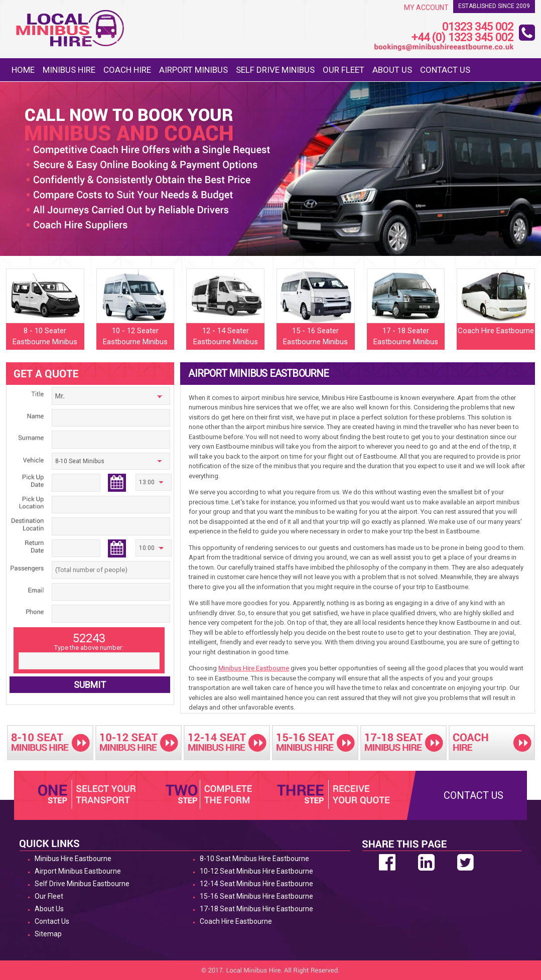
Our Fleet (344, 70)
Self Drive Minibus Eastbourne (82, 884)
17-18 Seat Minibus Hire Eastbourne (256, 909)
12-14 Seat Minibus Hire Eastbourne (256, 884)
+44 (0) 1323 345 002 (462, 38)
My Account (426, 8)
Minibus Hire (69, 70)
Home (23, 70)
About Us (392, 70)
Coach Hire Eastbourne (236, 921)
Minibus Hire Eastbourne (254, 668)
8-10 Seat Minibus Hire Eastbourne (254, 859)
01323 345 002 (478, 27)
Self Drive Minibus (275, 70)
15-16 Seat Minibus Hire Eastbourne (256, 896)
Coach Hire (127, 70)
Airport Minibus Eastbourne (78, 871)
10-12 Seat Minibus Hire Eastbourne (256, 871)
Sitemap (48, 934)
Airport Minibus (193, 70)
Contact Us (445, 70)
